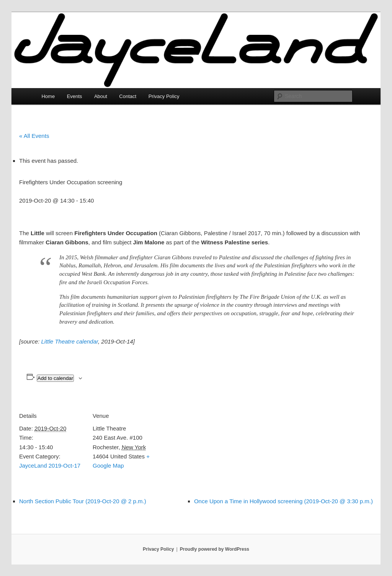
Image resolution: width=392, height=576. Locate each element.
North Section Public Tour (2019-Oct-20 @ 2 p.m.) (83, 501)
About (101, 96)
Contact (128, 96)
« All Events (34, 136)
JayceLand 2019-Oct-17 (50, 466)
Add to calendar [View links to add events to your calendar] (55, 378)
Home (48, 96)
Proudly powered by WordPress (215, 549)
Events (75, 96)
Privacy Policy (164, 96)
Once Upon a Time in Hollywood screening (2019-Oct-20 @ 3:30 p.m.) (283, 501)
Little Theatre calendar (70, 341)
